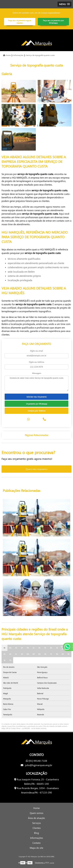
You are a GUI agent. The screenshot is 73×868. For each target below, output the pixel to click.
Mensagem (37, 373)
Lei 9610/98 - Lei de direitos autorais (34, 728)
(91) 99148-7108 (37, 761)
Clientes (37, 828)
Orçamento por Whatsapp (37, 404)
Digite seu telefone (37, 362)
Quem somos (36, 813)
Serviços (36, 823)
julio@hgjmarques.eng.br (36, 765)
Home (36, 808)
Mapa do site (36, 848)
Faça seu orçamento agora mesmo (20, 22)
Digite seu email (36, 351)
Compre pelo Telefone (37, 411)
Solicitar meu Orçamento (37, 397)
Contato (36, 843)
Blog (36, 833)
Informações (37, 838)
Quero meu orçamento (37, 469)
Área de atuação (36, 818)
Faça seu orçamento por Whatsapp (53, 22)
